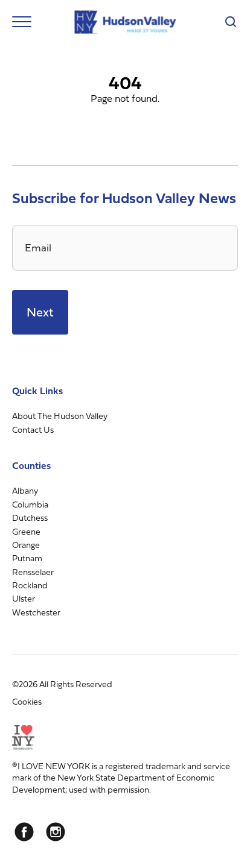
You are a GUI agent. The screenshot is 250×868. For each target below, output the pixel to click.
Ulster (24, 598)
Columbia (30, 504)
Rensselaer (33, 572)
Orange (26, 545)
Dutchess (30, 517)
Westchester (36, 612)
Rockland (30, 585)
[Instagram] (56, 832)
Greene (26, 531)
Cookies (27, 701)
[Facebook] (24, 832)
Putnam (27, 558)
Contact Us (33, 429)
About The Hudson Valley (60, 416)
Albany (25, 490)
